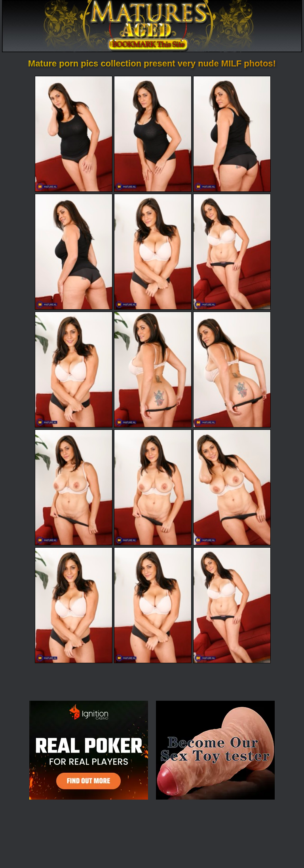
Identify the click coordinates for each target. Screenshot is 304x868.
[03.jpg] (232, 134)
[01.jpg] (74, 134)
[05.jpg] (153, 252)
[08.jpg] (153, 370)
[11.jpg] (153, 487)
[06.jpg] (232, 252)
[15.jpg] (232, 605)
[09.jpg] (232, 370)
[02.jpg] (153, 134)
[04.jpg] (74, 252)
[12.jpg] (232, 487)
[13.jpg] (74, 605)
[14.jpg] (153, 605)
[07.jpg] (74, 370)
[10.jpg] (74, 487)
